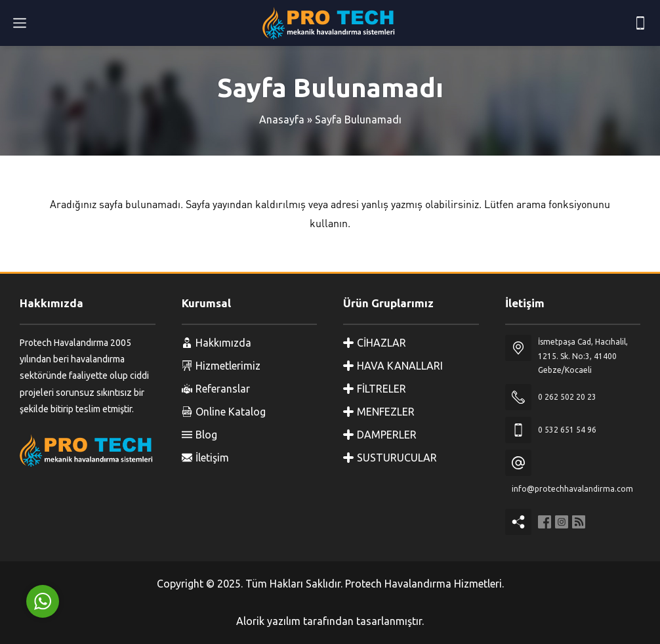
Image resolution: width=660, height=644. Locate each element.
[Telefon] (640, 23)
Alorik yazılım (268, 621)
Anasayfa (282, 119)
